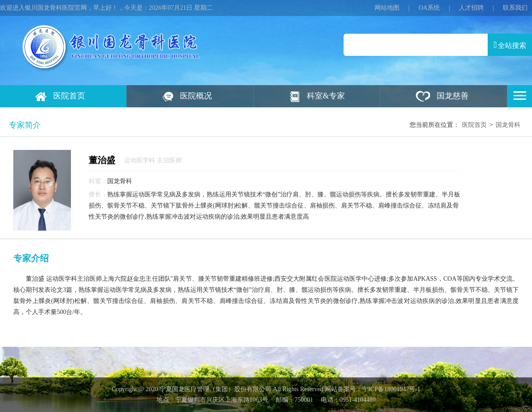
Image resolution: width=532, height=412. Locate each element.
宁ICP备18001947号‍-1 (391, 389)
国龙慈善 (453, 96)
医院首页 (69, 96)
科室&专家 (326, 96)
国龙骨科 (508, 125)
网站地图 (387, 8)
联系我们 (515, 8)
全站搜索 (510, 45)
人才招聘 (471, 8)
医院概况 (196, 96)
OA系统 (429, 8)
